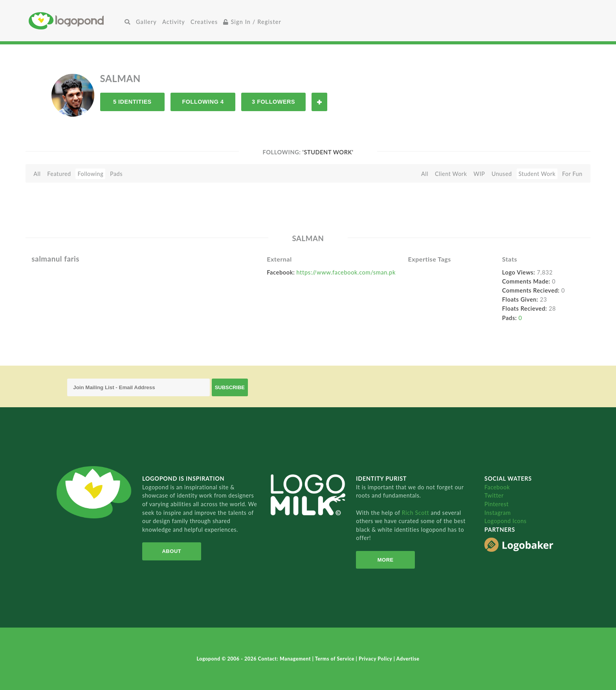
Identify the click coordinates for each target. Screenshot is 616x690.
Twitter (494, 495)
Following (90, 174)
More (386, 560)
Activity (174, 22)
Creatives (204, 22)
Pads (116, 174)
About (171, 551)
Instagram (498, 513)
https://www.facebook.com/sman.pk (346, 272)
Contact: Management (285, 659)
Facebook (497, 487)
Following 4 (203, 102)
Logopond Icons (505, 521)
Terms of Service (335, 659)
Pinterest (497, 504)
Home (75, 21)
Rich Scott (416, 513)
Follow (319, 102)
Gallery (146, 22)
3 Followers (273, 102)
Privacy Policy (376, 659)
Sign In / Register (252, 22)
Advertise (408, 659)
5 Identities (132, 102)
